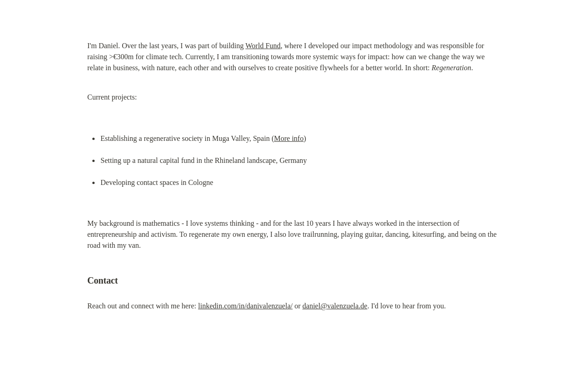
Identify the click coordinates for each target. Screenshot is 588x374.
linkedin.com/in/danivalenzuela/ (245, 306)
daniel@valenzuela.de (335, 306)
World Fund (263, 46)
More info (288, 138)
